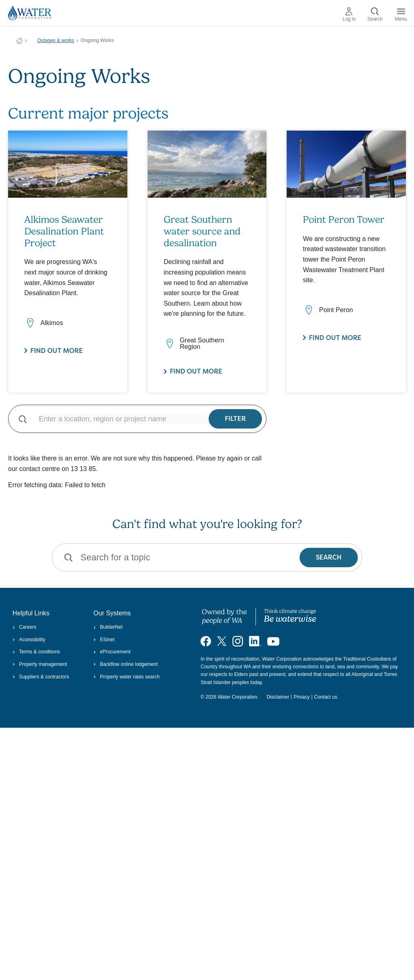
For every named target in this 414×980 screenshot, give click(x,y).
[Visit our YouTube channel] (273, 641)
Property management (40, 664)
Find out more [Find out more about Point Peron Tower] (335, 338)
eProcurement (112, 652)
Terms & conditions (36, 652)
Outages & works (56, 40)
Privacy (301, 697)
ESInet (104, 640)
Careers (24, 627)
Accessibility (29, 640)
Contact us (326, 697)
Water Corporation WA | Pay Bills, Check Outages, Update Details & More (19, 41)
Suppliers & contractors (41, 677)
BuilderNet (108, 627)
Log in (349, 15)
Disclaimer (278, 697)
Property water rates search (127, 677)
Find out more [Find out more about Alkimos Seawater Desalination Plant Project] (57, 351)
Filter (235, 419)
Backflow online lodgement (126, 664)
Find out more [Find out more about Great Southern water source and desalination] (196, 371)
